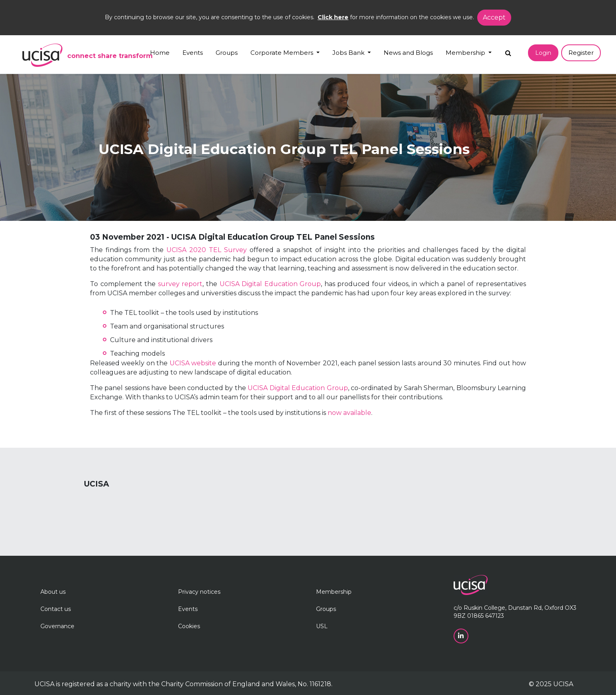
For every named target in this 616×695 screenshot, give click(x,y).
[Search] (508, 51)
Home (160, 53)
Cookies (189, 626)
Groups (227, 53)
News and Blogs (408, 53)
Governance (57, 626)
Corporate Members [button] (283, 53)
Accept (494, 17)
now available (349, 413)
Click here (333, 17)
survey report (180, 284)
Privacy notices (199, 592)
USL (322, 626)
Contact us (56, 609)
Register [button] (581, 53)
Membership (334, 592)
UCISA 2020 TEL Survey (207, 250)
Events (193, 53)
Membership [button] (466, 53)
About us (53, 592)
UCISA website (193, 363)
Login (543, 53)
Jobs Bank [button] (349, 53)
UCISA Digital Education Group (270, 284)
